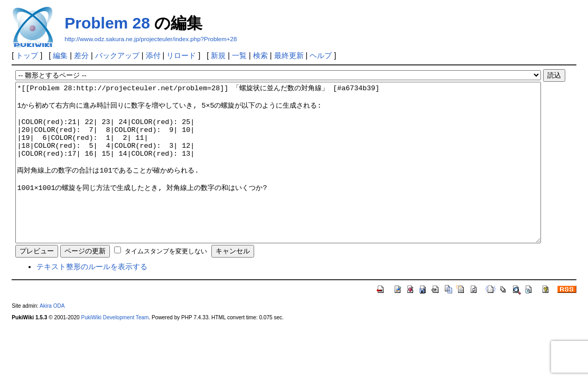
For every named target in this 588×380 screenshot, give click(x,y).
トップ (27, 55)
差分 (81, 55)
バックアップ (117, 55)
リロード (181, 55)
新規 (218, 55)
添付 (153, 55)
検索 (260, 55)
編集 (60, 55)
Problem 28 (107, 23)
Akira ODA (52, 338)
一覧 (239, 55)
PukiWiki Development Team (115, 349)
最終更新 (289, 55)
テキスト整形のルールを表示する (92, 298)
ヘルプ (321, 55)
